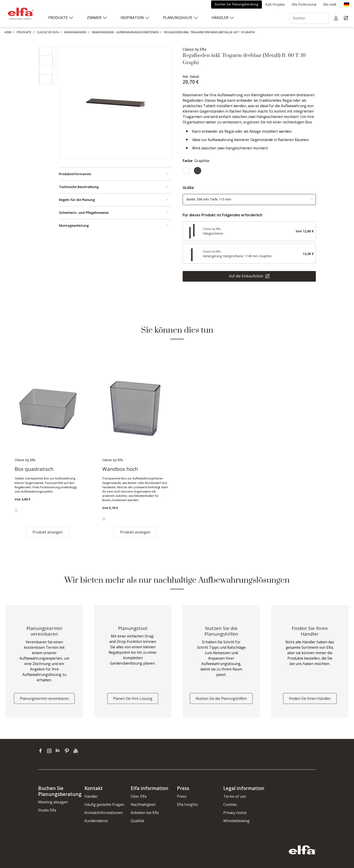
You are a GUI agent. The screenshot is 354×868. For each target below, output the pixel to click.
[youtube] (76, 751)
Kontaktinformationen (104, 813)
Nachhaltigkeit (143, 804)
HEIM (8, 32)
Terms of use (235, 796)
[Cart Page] (347, 18)
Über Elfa (139, 796)
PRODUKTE (24, 32)
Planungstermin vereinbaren (44, 698)
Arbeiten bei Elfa (145, 813)
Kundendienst (96, 821)
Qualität (137, 821)
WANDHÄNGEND (75, 32)
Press (182, 796)
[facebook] (41, 751)
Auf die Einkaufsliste (247, 276)
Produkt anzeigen (48, 532)
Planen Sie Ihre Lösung (133, 698)
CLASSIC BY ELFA (48, 32)
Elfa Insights (187, 804)
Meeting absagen (53, 802)
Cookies (230, 804)
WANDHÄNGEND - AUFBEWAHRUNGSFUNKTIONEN (125, 32)
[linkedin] (59, 751)
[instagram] (50, 751)
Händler (91, 796)
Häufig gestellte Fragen (104, 804)
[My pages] (337, 18)
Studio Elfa (47, 810)
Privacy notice (235, 813)
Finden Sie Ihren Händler (310, 698)
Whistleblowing (236, 821)
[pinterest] (68, 751)
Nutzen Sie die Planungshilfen (221, 698)
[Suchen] (310, 18)
